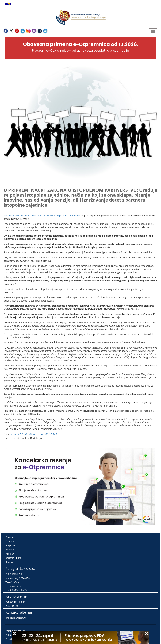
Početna (10, 537)
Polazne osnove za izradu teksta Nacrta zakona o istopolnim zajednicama (42, 216)
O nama (10, 541)
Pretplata (10, 550)
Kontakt (10, 562)
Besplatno (11, 545)
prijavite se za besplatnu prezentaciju (100, 51)
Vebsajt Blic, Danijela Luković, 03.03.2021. (35, 434)
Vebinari (10, 554)
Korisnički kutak (14, 558)
